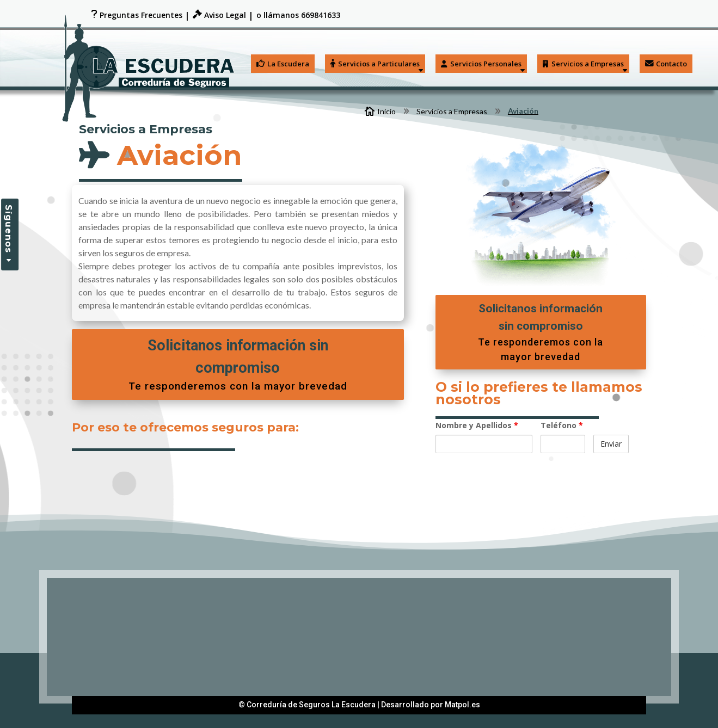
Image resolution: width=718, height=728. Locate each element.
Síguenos (8, 229)
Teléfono (562, 425)
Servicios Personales (481, 64)
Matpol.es (462, 705)
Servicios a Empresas (583, 64)
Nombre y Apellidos (477, 425)
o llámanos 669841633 (298, 16)
